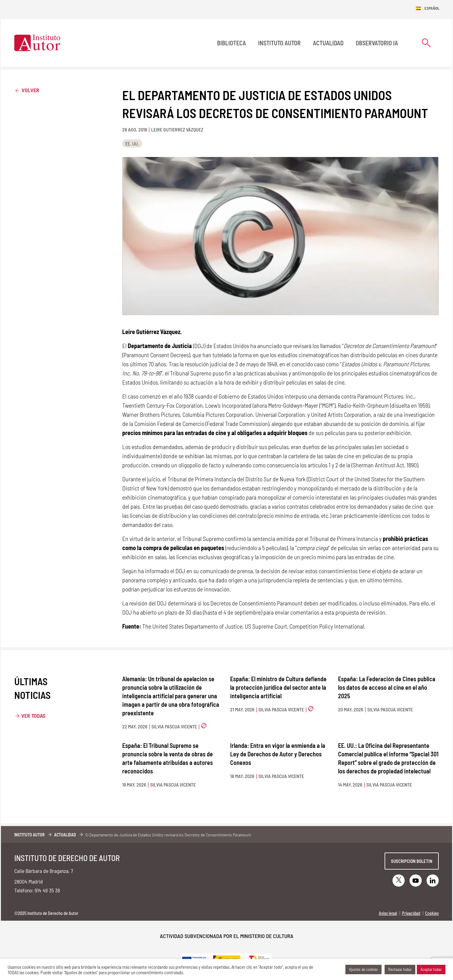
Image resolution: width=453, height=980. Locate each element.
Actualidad (328, 43)
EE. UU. (132, 143)
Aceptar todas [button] (431, 969)
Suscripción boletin (412, 861)
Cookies (432, 913)
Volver (27, 90)
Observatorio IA (377, 43)
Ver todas (33, 716)
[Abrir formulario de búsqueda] (426, 43)
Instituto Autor (279, 43)
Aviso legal (388, 913)
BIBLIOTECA (232, 43)
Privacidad (411, 913)
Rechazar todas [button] (400, 969)
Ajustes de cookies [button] (363, 969)
